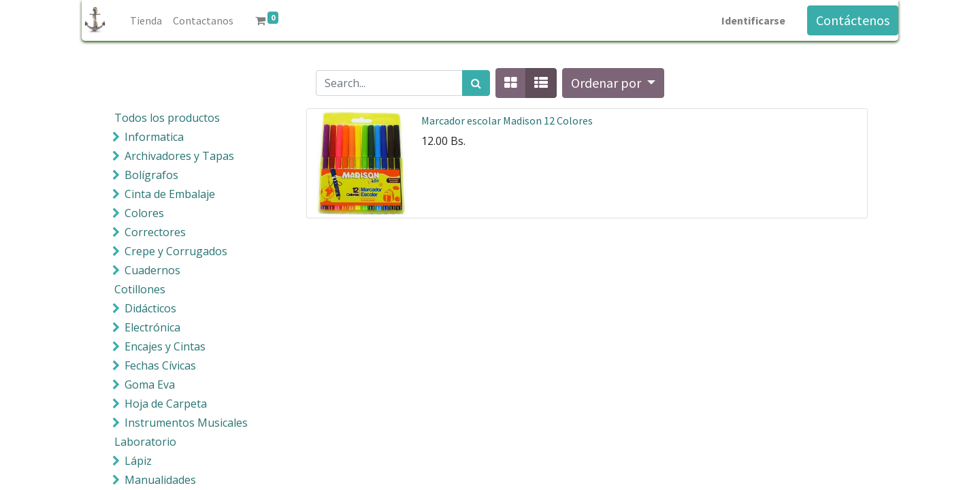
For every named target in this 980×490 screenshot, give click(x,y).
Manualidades (160, 480)
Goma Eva (150, 385)
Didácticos (150, 308)
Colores (144, 213)
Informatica (154, 137)
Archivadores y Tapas (179, 156)
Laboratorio (145, 442)
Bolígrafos (151, 175)
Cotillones (140, 289)
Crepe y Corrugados (176, 251)
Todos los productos (167, 118)
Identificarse (753, 20)
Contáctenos (853, 20)
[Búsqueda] (476, 83)
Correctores (155, 232)
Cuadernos (152, 270)
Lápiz (138, 461)
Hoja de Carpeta (166, 404)
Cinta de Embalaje (170, 194)
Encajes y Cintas (165, 346)
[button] (613, 83)
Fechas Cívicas (160, 365)
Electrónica (152, 327)
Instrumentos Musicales (186, 423)
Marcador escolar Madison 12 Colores (507, 120)
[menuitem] (146, 20)
